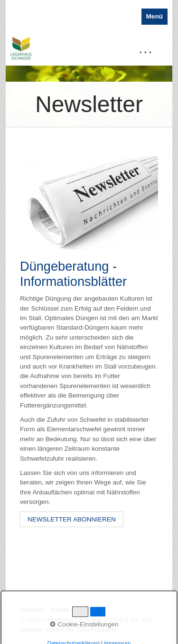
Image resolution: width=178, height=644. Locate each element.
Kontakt (60, 610)
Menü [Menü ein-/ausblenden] (155, 16)
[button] (72, 519)
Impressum (90, 610)
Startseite (32, 610)
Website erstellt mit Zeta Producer (68, 630)
